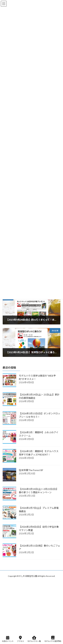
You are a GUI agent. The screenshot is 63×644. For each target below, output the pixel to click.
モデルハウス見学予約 (53, 639)
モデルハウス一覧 (34, 639)
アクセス (20, 639)
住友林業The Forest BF (31, 470)
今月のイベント (8, 639)
